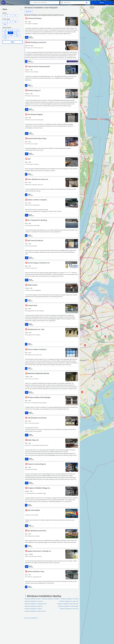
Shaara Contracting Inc (37, 464)
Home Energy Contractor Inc (39, 263)
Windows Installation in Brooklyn (51, 599)
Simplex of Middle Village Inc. (39, 488)
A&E (29, 159)
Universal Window (34, 18)
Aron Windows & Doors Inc (38, 179)
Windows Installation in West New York (35, 611)
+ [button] (82, 9)
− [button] (82, 11)
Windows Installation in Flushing (70, 599)
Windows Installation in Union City (69, 609)
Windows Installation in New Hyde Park (68, 604)
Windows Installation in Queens (33, 609)
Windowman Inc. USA (36, 329)
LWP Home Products (35, 241)
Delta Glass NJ (33, 440)
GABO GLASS (32, 285)
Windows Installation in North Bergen (68, 606)
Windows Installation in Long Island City (35, 604)
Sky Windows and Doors (37, 531)
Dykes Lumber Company (37, 200)
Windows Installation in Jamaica (34, 601)
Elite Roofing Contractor (37, 42)
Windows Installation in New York (34, 606)
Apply (13, 42)
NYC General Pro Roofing (37, 220)
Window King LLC (34, 90)
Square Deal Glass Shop (37, 138)
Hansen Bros (32, 305)
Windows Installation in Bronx (33, 599)
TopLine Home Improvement (39, 66)
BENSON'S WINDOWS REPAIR (38, 373)
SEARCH (102, 3)
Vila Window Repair (35, 114)
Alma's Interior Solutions (37, 349)
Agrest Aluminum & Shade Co (39, 551)
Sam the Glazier (34, 510)
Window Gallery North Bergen (39, 397)
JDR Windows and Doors (37, 418)
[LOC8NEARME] (5, 3)
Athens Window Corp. (36, 572)
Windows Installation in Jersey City (69, 601)
